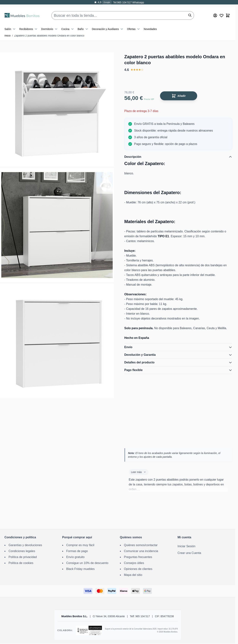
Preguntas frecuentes (138, 557)
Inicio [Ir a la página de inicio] (8, 36)
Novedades (150, 25)
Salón (10, 25)
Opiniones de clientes (138, 569)
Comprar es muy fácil (80, 545)
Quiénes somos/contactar (141, 545)
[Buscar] (190, 11)
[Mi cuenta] (215, 11)
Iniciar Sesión (186, 546)
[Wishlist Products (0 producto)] (221, 11)
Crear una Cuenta (189, 553)
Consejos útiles (134, 563)
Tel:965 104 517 (122, 2)
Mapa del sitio (133, 575)
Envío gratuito (75, 557)
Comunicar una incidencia (141, 551)
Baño (83, 25)
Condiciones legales (22, 551)
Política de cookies (21, 563)
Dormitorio (50, 25)
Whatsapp (138, 2)
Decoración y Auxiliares (108, 25)
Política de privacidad (23, 557)
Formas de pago (77, 551)
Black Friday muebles (80, 569)
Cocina (68, 25)
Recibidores (29, 25)
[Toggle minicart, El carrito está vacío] (228, 11)
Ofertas (134, 25)
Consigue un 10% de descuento (87, 563)
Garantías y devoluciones (25, 545)
